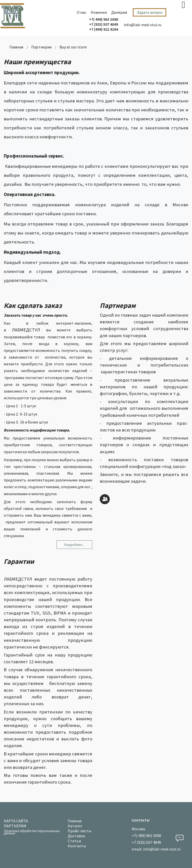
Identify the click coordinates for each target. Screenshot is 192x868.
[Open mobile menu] (183, 5)
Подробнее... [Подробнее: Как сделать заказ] (74, 545)
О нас (81, 12)
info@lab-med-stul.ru (142, 25)
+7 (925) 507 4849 (103, 24)
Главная (75, 820)
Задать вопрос (149, 12)
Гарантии (19, 561)
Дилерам (119, 12)
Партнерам (118, 305)
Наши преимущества (37, 62)
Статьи (74, 840)
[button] (179, 838)
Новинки (99, 12)
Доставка (76, 835)
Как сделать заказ (33, 305)
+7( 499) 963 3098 (103, 19)
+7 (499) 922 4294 (103, 29)
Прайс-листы (79, 830)
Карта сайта (16, 820)
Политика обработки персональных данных (32, 831)
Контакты (77, 845)
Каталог (75, 825)
